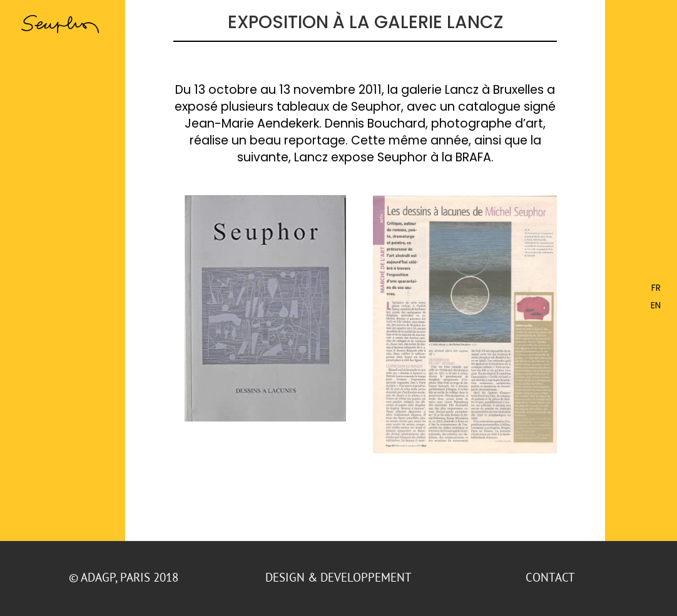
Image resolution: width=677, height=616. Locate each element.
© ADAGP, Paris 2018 (125, 577)
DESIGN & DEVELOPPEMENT (338, 577)
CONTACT (552, 577)
